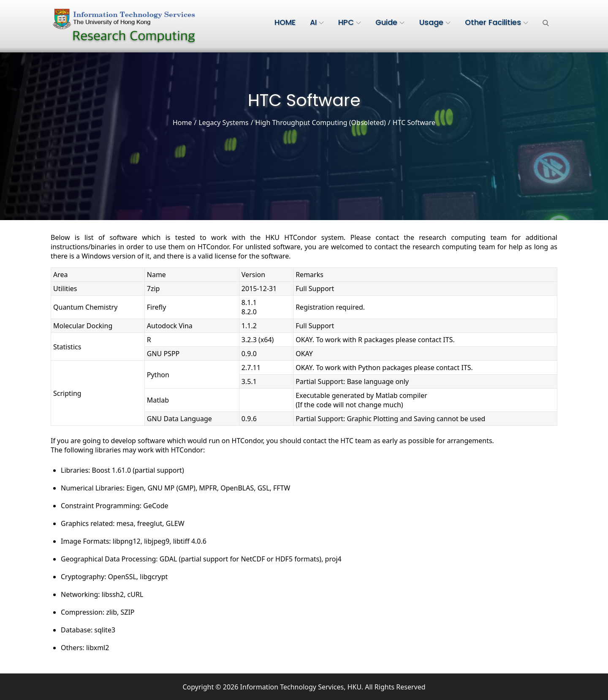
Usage (435, 22)
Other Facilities (497, 22)
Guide (390, 22)
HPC (350, 22)
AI (317, 22)
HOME (285, 22)
